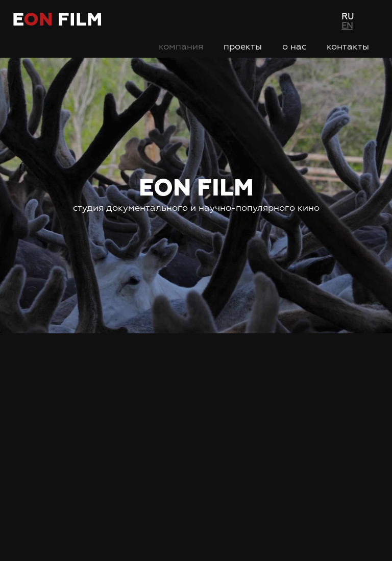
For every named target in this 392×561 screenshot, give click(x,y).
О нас (294, 47)
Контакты (348, 47)
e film (57, 20)
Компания (181, 47)
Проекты (243, 47)
